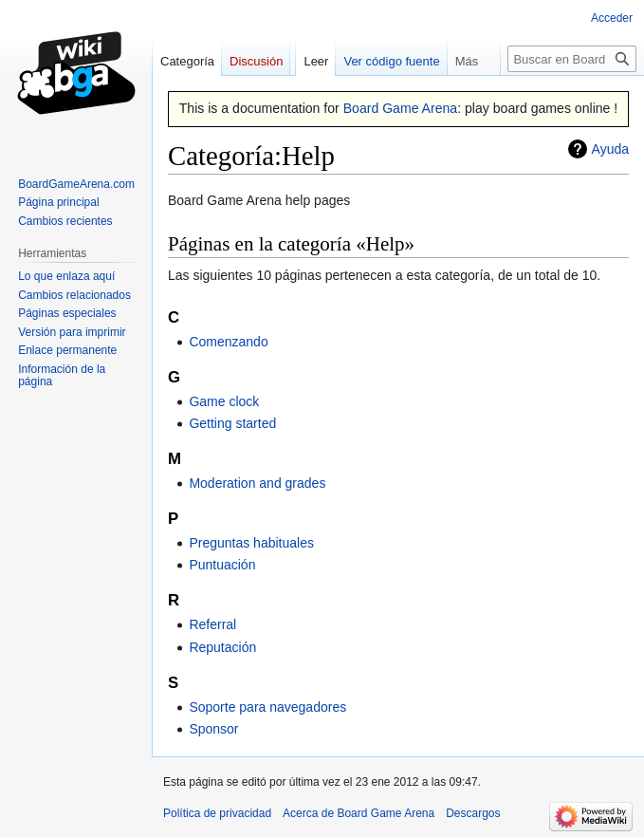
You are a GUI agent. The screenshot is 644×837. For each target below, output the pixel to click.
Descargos (473, 813)
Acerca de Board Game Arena (359, 813)
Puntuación (222, 565)
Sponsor (213, 729)
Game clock (224, 401)
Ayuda (610, 149)
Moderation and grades (257, 483)
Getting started (232, 423)
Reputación (222, 647)
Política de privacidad (217, 813)
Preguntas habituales (251, 543)
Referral (212, 624)
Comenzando (228, 342)
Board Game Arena (401, 108)
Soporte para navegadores (267, 707)
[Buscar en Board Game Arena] (572, 59)
